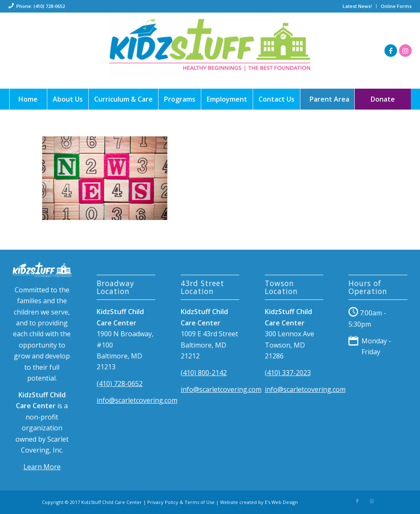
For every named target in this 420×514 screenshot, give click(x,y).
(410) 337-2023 (288, 373)
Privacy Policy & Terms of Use (181, 502)
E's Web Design (281, 502)
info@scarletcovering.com (137, 400)
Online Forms (396, 6)
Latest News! (357, 6)
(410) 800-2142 (204, 373)
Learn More (42, 467)
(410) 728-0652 (120, 384)
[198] (210, 51)
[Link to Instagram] (405, 51)
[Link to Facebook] (391, 51)
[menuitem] (357, 6)
